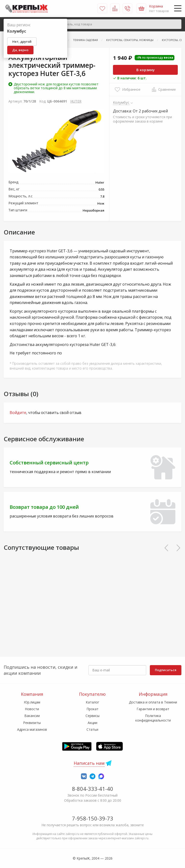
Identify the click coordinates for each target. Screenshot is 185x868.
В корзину (145, 70)
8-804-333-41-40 (93, 789)
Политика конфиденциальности (153, 718)
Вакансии (32, 716)
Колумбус (121, 102)
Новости (32, 709)
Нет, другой (22, 41)
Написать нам (89, 763)
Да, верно (20, 50)
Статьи (92, 729)
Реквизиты (32, 723)
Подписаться (166, 670)
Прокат (92, 709)
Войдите (18, 413)
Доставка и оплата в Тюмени (153, 702)
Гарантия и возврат (153, 709)
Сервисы (92, 716)
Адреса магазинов (32, 729)
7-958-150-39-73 (93, 818)
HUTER (76, 101)
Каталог (92, 702)
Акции (92, 723)
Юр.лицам (32, 702)
